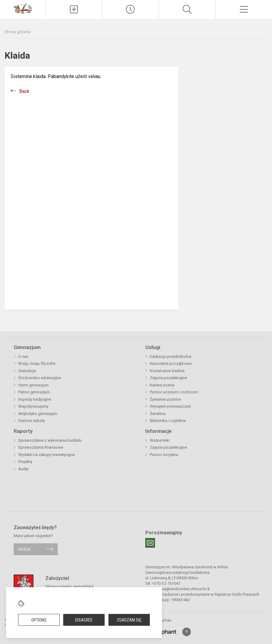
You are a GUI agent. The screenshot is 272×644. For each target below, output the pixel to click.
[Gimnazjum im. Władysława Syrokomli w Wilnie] (23, 8)
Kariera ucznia (162, 385)
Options (39, 620)
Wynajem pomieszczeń (170, 406)
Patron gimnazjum (34, 392)
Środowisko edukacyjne (40, 378)
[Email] (150, 543)
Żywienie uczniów (165, 399)
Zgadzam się (129, 620)
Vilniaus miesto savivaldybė (69, 586)
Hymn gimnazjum (33, 385)
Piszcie (24, 549)
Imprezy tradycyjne (35, 399)
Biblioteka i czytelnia (168, 421)
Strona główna (17, 32)
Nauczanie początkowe (171, 363)
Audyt (23, 469)
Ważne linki (160, 440)
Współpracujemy (33, 406)
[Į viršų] (187, 632)
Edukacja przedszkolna (170, 356)
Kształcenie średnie (167, 371)
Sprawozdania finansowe (41, 447)
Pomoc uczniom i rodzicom (174, 392)
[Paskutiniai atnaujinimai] (131, 9)
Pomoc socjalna (164, 455)
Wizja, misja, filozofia (37, 363)
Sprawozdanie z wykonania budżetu (50, 440)
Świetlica (158, 414)
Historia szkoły (31, 421)
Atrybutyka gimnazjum (38, 414)
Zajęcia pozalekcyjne (168, 378)
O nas (23, 356)
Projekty (25, 462)
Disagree (84, 620)
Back (24, 91)
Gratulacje (27, 371)
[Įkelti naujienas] (74, 9)
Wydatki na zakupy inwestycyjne (46, 455)
